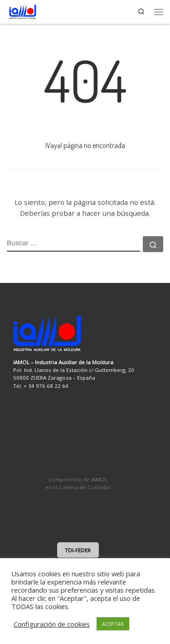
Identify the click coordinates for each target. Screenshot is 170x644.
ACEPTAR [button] (113, 624)
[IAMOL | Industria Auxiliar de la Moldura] (23, 11)
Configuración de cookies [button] (52, 624)
